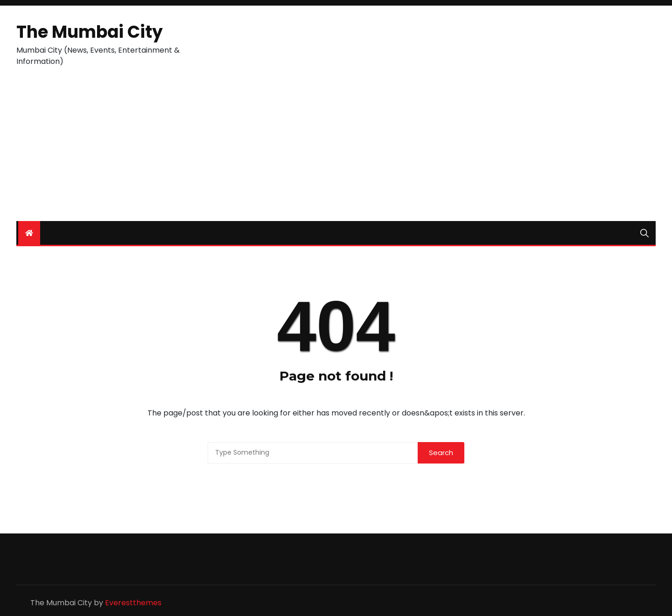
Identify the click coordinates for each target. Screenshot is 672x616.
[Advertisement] (336, 151)
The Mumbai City (90, 32)
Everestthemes (133, 603)
